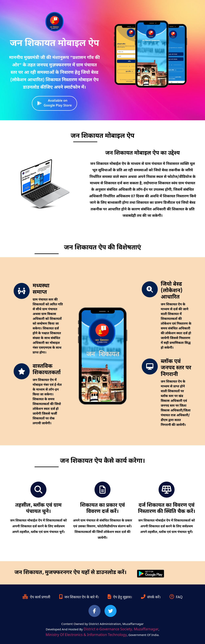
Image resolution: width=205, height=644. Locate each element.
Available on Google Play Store (54, 103)
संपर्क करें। (151, 597)
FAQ (176, 597)
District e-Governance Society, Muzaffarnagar (121, 629)
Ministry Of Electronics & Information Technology (86, 635)
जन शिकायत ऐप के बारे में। (79, 597)
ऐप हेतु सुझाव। (120, 597)
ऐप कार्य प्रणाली (36, 597)
